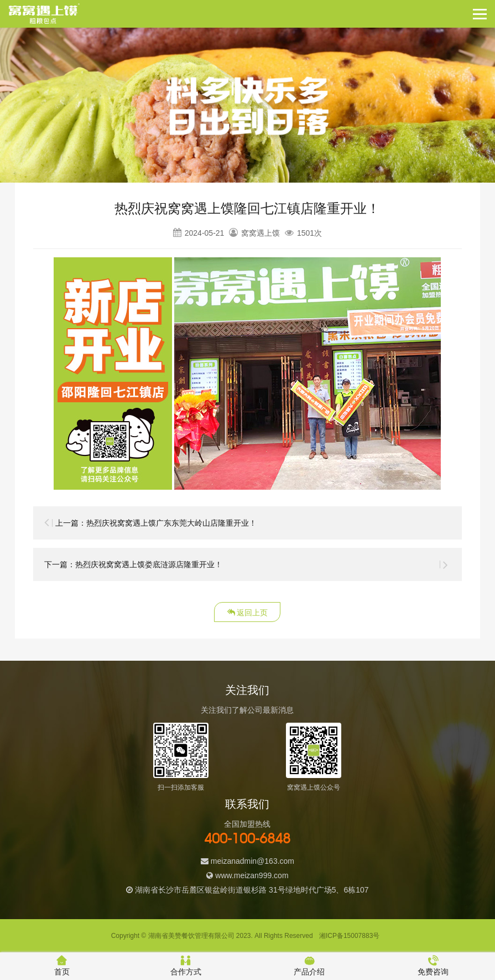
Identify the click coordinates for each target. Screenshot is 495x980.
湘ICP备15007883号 (349, 936)
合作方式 (186, 966)
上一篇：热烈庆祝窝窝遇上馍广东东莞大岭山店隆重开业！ (156, 523)
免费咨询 (433, 966)
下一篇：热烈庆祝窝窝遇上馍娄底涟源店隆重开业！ (133, 564)
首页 (62, 966)
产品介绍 (309, 966)
